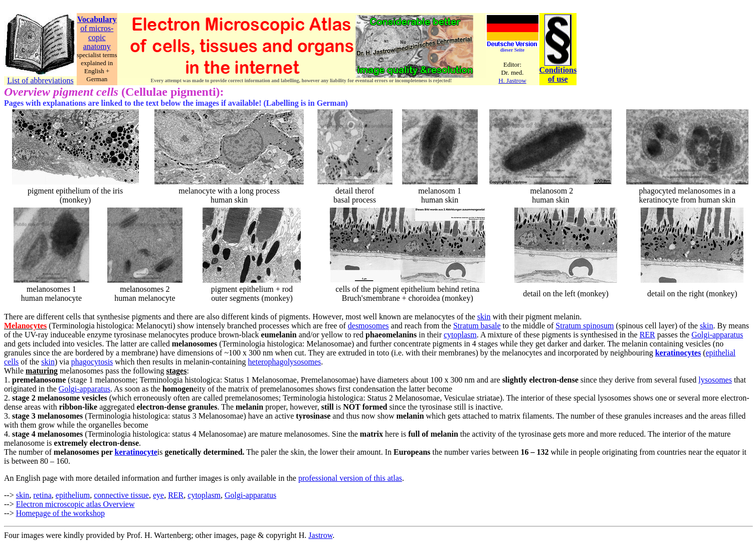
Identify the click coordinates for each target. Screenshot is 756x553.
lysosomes (715, 380)
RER (647, 335)
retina (42, 495)
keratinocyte (136, 452)
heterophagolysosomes (285, 362)
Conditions (558, 70)
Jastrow (320, 535)
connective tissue (121, 495)
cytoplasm (460, 335)
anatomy (97, 46)
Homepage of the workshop (60, 513)
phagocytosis (92, 362)
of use (558, 79)
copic (97, 37)
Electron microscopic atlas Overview (75, 504)
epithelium (73, 495)
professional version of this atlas (350, 478)
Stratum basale (477, 326)
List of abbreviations (40, 80)
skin (484, 317)
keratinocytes (678, 353)
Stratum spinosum (585, 326)
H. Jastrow (512, 80)
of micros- (97, 28)
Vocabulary (97, 19)
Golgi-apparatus (717, 335)
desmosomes (368, 326)
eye (158, 495)
